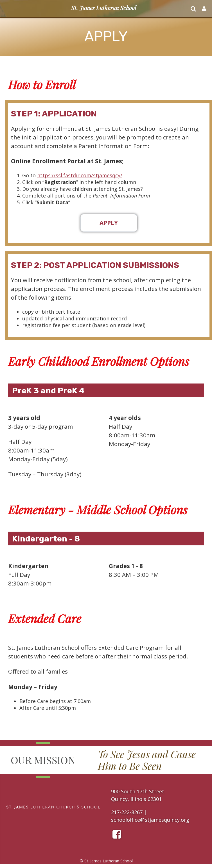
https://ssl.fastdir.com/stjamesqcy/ (80, 175)
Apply (109, 223)
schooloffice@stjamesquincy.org (150, 820)
